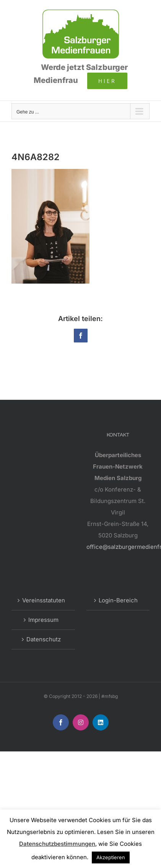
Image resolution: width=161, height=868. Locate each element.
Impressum (43, 620)
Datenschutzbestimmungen (57, 844)
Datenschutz (44, 639)
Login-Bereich (118, 600)
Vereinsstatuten (44, 600)
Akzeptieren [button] (111, 857)
